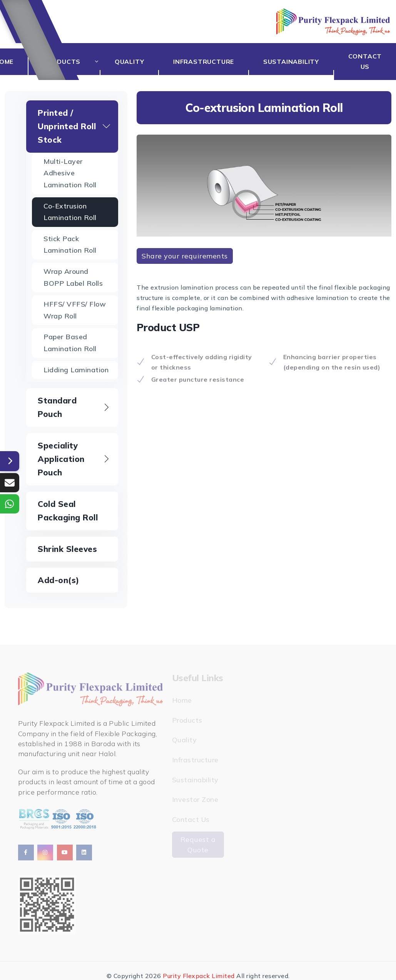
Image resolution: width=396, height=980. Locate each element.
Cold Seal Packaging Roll (68, 511)
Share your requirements (185, 256)
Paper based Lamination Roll (70, 343)
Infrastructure (211, 62)
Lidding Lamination (76, 370)
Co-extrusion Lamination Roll (70, 212)
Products (72, 62)
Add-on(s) (58, 580)
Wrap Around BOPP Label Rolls (73, 277)
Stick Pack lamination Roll (70, 245)
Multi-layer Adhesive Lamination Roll (70, 173)
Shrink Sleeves (67, 549)
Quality (139, 62)
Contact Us (366, 61)
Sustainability (295, 62)
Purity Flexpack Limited (199, 976)
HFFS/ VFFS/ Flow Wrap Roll (75, 310)
